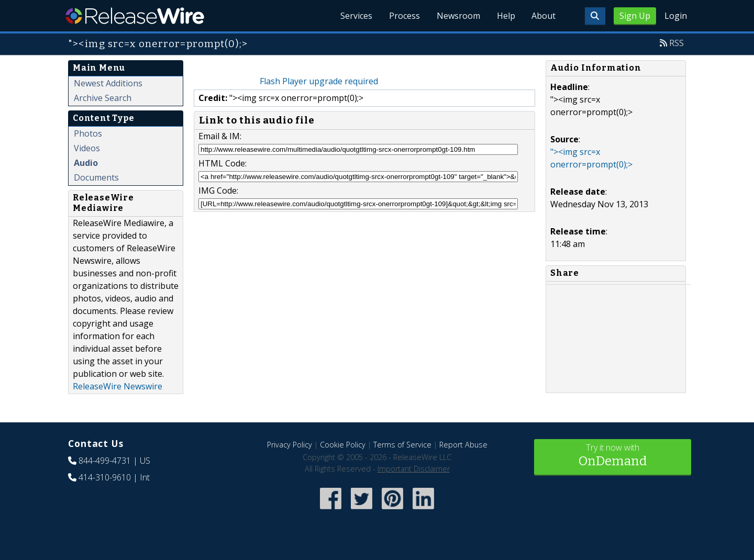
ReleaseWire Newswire (118, 386)
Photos (88, 133)
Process (404, 16)
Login (676, 16)
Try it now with (613, 456)
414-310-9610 (105, 477)
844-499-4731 (105, 461)
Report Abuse (463, 445)
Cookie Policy (343, 445)
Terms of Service (402, 445)
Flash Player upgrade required (319, 81)
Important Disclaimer (414, 469)
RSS (677, 43)
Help (506, 16)
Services (356, 16)
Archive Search (103, 98)
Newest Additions (108, 83)
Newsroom (458, 16)
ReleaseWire (135, 16)
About (544, 16)
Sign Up (635, 16)
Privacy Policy (290, 445)
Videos (87, 148)
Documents (96, 177)
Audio (86, 163)
